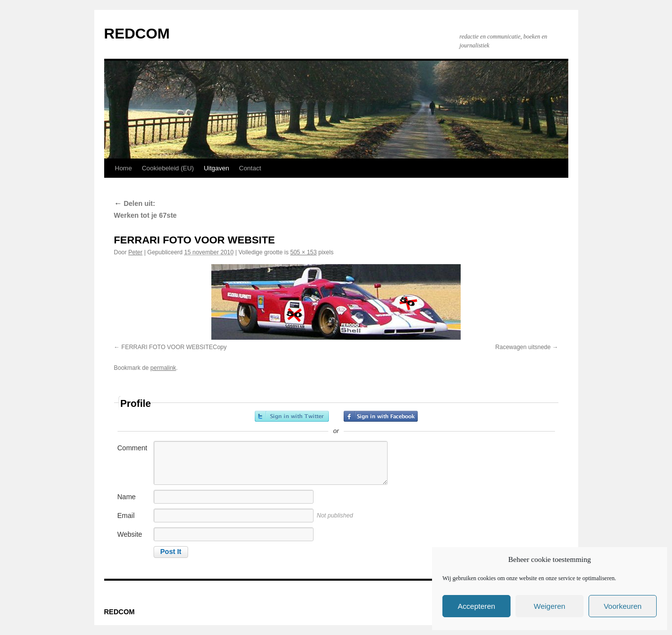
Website (130, 534)
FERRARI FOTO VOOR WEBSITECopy (174, 347)
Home (124, 168)
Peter (136, 252)
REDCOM (137, 33)
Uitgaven (217, 168)
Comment (133, 448)
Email (126, 516)
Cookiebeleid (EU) (168, 168)
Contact (250, 168)
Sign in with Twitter (292, 416)
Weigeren (550, 606)
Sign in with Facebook (381, 416)
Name (127, 497)
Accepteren (476, 606)
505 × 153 (304, 252)
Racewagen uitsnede (523, 347)
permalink (163, 368)
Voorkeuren (623, 606)
